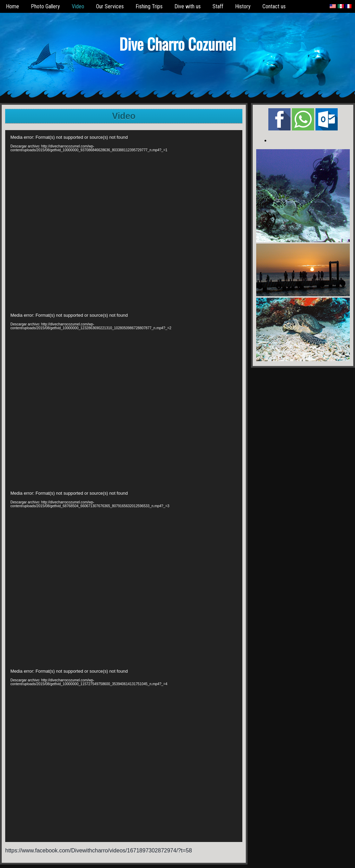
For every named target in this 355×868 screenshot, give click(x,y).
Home (12, 6)
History (243, 6)
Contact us (274, 6)
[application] (124, 219)
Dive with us (188, 6)
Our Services (110, 6)
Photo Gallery (45, 6)
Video (78, 6)
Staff (218, 6)
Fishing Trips (149, 6)
